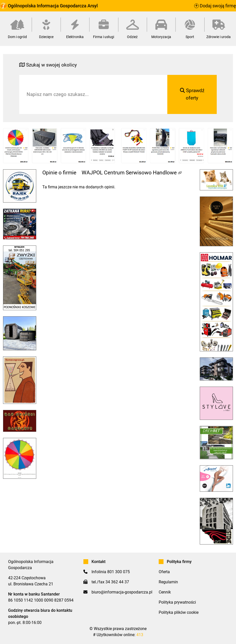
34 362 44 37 (117, 582)
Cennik (165, 592)
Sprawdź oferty (192, 94)
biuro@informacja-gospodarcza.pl (122, 592)
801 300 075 (119, 572)
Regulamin (168, 582)
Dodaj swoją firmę (215, 6)
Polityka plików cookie (179, 612)
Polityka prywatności (177, 602)
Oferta (164, 572)
